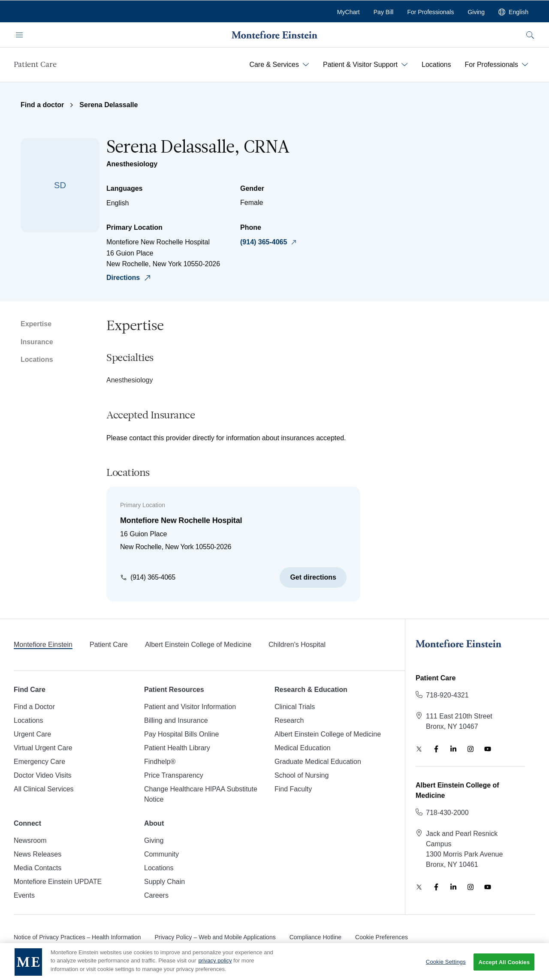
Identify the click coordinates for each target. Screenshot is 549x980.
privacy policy (215, 966)
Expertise (36, 324)
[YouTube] (488, 749)
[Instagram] (471, 749)
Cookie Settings (446, 968)
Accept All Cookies (504, 968)
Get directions (313, 577)
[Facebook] (436, 749)
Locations (37, 359)
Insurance (37, 342)
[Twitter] (419, 749)
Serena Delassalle (109, 105)
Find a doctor (42, 105)
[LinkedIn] (453, 749)
